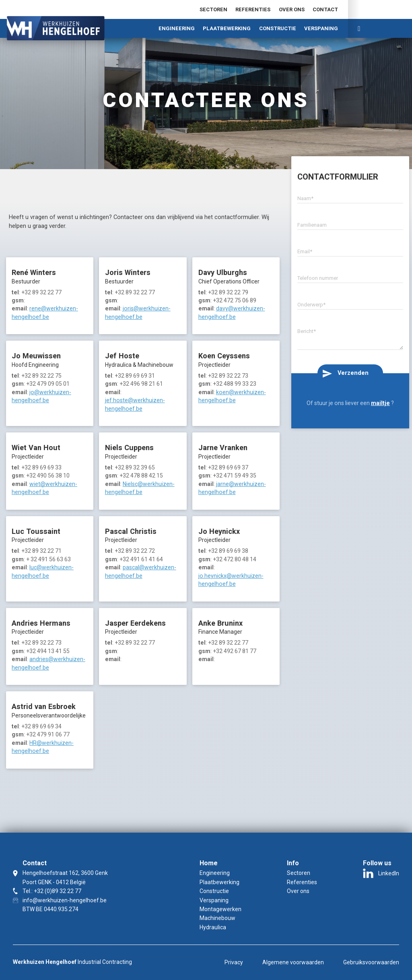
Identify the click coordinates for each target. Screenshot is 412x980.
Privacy (234, 962)
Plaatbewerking (227, 28)
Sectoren (213, 9)
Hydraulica (213, 927)
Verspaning (321, 28)
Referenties (253, 9)
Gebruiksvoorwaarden (371, 962)
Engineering (177, 28)
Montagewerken (220, 909)
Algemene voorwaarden (293, 962)
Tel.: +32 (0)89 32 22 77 (52, 891)
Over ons (292, 9)
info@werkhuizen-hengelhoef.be (65, 900)
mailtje (380, 403)
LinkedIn (389, 873)
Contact (325, 9)
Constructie (278, 28)
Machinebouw (217, 918)
